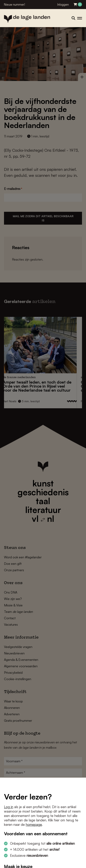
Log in (9, 807)
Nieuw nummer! (14, 5)
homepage (34, 824)
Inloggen (63, 5)
